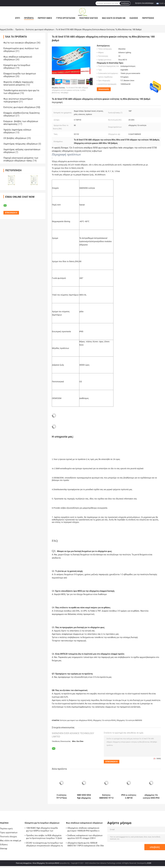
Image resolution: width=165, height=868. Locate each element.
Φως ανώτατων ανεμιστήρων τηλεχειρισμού (18, 100)
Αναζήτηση (125, 3)
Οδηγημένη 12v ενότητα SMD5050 (129, 720)
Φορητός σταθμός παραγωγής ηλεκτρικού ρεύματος (18, 83)
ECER (149, 863)
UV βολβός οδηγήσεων (15, 138)
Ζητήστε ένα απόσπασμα (144, 3)
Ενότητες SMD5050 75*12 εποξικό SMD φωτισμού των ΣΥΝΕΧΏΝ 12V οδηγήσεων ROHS (106, 797)
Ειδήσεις (134, 18)
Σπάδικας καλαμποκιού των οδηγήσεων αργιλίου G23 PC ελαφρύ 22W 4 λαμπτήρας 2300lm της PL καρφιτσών (85, 837)
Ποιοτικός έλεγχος (89, 18)
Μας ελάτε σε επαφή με (114, 18)
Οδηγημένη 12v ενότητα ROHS (104, 720)
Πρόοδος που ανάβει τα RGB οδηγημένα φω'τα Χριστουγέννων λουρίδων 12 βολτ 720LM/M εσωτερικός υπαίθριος (44, 837)
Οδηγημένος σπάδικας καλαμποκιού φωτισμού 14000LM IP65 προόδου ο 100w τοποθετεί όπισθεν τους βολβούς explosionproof (85, 830)
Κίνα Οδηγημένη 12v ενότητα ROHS (46, 863)
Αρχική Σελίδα (6, 30)
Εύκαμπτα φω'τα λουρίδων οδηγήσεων (42, 823)
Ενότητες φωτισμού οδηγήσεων (40, 30)
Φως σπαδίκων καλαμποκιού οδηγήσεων (84, 823)
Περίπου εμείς (45, 18)
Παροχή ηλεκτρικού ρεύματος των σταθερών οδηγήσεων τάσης (21, 159)
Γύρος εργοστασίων (66, 18)
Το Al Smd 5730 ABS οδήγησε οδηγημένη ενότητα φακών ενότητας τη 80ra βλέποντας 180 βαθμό (70, 90)
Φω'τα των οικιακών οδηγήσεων (20, 43)
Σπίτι (18, 18)
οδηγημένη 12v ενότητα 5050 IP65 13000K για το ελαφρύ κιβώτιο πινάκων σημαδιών (151, 797)
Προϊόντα (29, 18)
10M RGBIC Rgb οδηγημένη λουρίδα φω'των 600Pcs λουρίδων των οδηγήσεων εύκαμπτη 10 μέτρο (42, 830)
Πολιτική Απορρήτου (24, 863)
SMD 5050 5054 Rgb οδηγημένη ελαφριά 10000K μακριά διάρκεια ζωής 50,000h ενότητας (84, 797)
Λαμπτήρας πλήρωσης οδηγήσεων (21, 144)
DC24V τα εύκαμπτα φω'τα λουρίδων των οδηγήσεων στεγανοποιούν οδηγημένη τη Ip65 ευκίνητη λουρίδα (45, 845)
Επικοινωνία (104, 89)
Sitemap (4, 849)
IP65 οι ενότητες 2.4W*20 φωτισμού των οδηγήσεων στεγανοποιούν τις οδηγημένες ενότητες (129, 797)
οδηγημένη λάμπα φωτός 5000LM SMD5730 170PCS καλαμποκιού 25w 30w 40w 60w (86, 845)
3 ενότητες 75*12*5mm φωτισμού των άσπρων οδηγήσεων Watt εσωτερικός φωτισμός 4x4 (62, 797)
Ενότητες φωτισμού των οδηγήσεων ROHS (76, 720)
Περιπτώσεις (148, 18)
